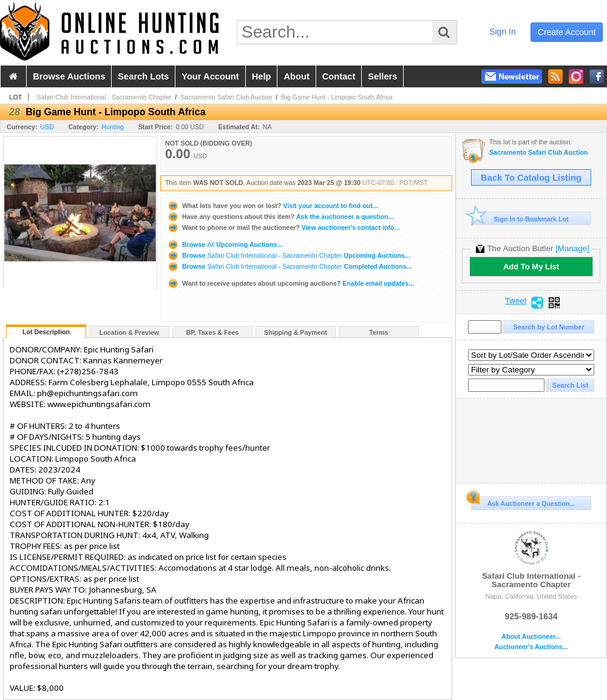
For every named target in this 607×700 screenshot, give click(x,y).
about (296, 76)
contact (339, 76)
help (262, 76)
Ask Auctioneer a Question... (523, 502)
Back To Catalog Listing (531, 178)
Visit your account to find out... (272, 206)
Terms (378, 332)
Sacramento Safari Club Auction (226, 97)
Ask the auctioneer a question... (280, 217)
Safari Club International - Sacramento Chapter (104, 97)
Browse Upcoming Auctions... (225, 244)
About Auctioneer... (531, 637)
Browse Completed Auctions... (290, 266)
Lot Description (46, 332)
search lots (143, 76)
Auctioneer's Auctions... (531, 647)
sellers (382, 76)
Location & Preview (129, 332)
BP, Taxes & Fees (213, 332)
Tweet (516, 301)
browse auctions (69, 76)
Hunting (113, 127)
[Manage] (572, 248)
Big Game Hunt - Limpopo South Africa (337, 97)
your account (210, 76)
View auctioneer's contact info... (283, 227)
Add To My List (531, 267)
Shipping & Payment (296, 332)
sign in (503, 32)
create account (567, 32)
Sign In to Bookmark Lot (520, 219)
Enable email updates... (290, 283)
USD (47, 127)
